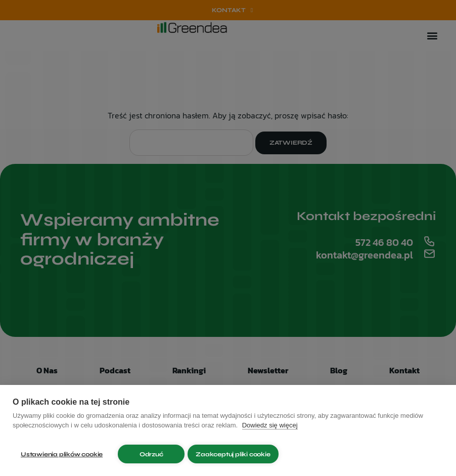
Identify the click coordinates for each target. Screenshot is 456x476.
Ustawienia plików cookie (62, 454)
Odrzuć (151, 454)
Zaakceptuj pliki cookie (237, 454)
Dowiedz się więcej (270, 430)
